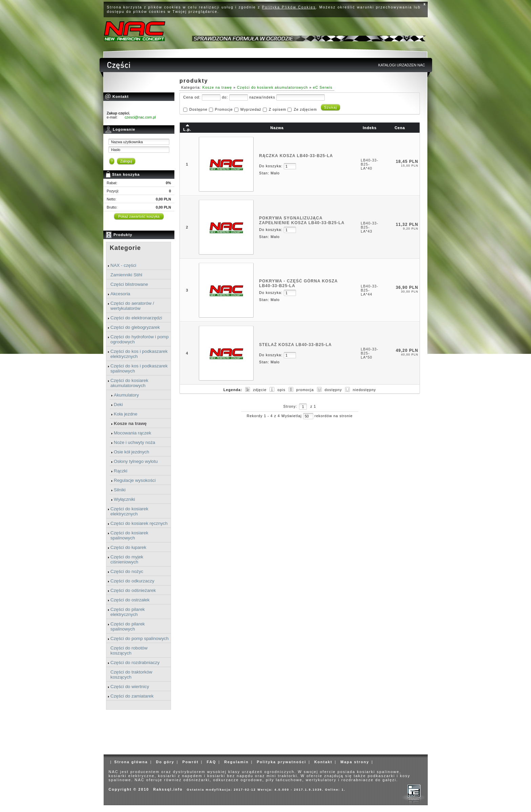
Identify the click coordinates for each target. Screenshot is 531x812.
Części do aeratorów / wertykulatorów (132, 306)
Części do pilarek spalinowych (128, 626)
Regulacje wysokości (135, 480)
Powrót (190, 762)
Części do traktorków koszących (131, 675)
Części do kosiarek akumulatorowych (129, 383)
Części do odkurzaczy (132, 581)
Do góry (165, 762)
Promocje (224, 109)
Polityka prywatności (281, 762)
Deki (118, 404)
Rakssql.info (168, 789)
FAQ (211, 762)
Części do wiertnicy (130, 687)
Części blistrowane (129, 284)
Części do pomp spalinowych (140, 638)
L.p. (187, 129)
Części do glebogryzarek (135, 327)
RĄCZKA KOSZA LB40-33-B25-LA (296, 156)
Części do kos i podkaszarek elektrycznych (139, 354)
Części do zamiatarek (132, 696)
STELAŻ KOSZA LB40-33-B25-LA (295, 345)
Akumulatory (126, 395)
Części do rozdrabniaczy (135, 663)
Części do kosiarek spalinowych (129, 535)
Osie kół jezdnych (131, 452)
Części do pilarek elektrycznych (128, 612)
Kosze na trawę (130, 423)
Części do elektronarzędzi (136, 318)
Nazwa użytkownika (127, 142)
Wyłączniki (124, 499)
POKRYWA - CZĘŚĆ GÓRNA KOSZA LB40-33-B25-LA (298, 283)
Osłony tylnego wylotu (136, 461)
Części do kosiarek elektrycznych (129, 511)
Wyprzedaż (251, 109)
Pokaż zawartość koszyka (139, 216)
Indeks (370, 128)
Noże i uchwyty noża (134, 442)
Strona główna (131, 762)
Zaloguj (126, 161)
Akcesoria (120, 294)
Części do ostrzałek (130, 600)
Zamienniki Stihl (126, 275)
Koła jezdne (126, 414)
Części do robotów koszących (129, 650)
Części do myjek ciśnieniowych (127, 559)
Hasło (116, 150)
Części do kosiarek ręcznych (139, 523)
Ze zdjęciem (305, 109)
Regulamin (236, 762)
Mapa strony (355, 762)
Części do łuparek (128, 547)
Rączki (121, 471)
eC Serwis (323, 87)
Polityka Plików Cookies (289, 7)
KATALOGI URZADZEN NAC (402, 65)
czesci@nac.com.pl (140, 117)
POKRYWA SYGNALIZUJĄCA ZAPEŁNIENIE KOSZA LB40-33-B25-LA (302, 220)
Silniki (120, 490)
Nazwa (277, 128)
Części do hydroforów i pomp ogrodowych (140, 339)
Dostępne (198, 109)
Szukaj (331, 107)
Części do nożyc (127, 571)
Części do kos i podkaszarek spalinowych (139, 368)
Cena (400, 128)
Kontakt (323, 762)
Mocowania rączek (132, 433)
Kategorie (125, 248)
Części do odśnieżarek (133, 590)
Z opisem (278, 109)
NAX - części (123, 265)
